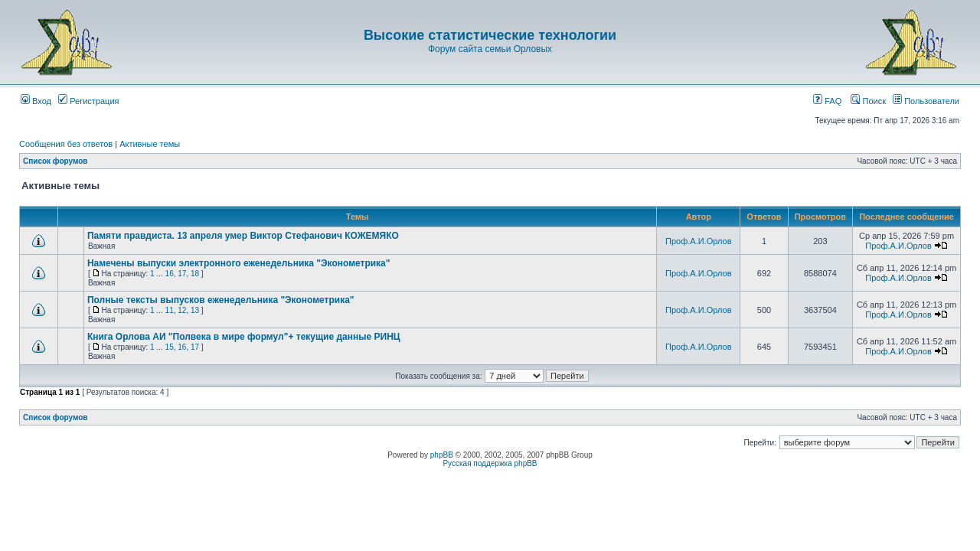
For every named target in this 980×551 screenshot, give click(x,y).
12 (182, 310)
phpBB (442, 455)
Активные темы (150, 144)
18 (195, 274)
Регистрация (88, 101)
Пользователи (926, 101)
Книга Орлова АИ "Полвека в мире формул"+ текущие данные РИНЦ (244, 337)
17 (182, 274)
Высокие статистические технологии (490, 35)
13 (195, 310)
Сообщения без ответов (66, 144)
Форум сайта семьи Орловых (490, 49)
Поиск (868, 101)
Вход (36, 101)
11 (170, 310)
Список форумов (56, 161)
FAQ (827, 101)
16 (170, 274)
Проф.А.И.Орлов (698, 241)
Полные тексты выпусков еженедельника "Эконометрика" (221, 300)
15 (170, 347)
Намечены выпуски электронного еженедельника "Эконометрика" (239, 263)
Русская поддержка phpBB (490, 463)
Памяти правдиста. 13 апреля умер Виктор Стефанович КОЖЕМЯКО (243, 236)
